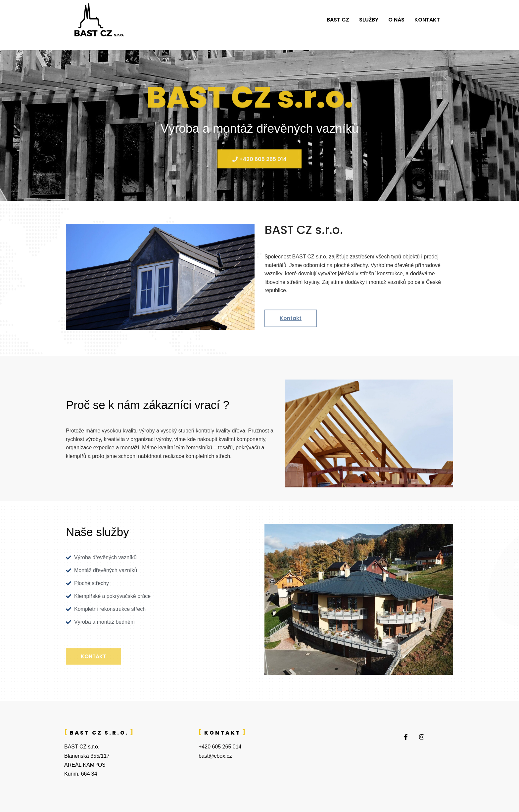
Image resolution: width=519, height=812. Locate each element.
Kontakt (427, 20)
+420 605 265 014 (220, 747)
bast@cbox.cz (215, 756)
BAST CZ (338, 20)
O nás (396, 20)
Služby (369, 20)
